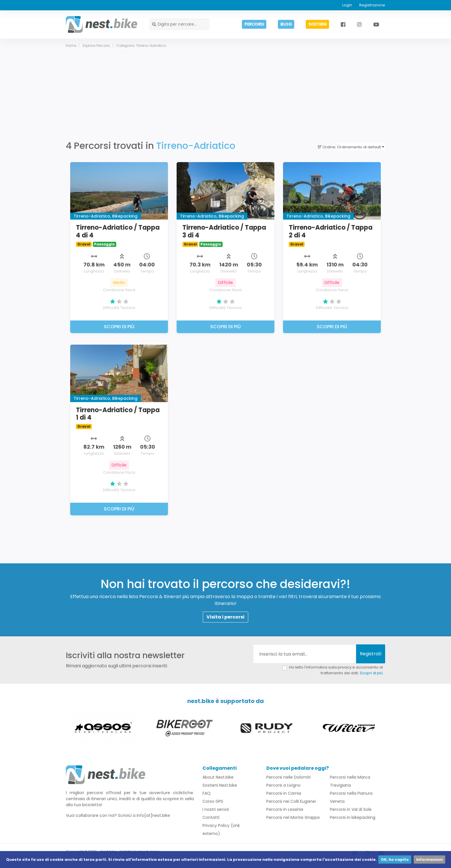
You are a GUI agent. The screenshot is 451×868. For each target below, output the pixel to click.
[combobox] (361, 147)
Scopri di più (371, 673)
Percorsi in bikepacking (353, 818)
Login (347, 5)
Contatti (211, 818)
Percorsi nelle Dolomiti (288, 778)
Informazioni (429, 860)
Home (71, 46)
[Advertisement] (225, 96)
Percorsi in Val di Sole (351, 810)
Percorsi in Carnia (284, 794)
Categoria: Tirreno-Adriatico (141, 46)
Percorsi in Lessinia (285, 810)
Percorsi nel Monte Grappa (293, 818)
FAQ (207, 794)
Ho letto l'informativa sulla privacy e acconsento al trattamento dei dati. (336, 671)
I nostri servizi (216, 810)
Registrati (371, 654)
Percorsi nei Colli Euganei (291, 802)
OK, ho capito (395, 860)
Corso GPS (213, 802)
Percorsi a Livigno (283, 786)
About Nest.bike (218, 778)
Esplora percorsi (96, 46)
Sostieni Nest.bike (220, 786)
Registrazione (372, 5)
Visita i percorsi (225, 618)
